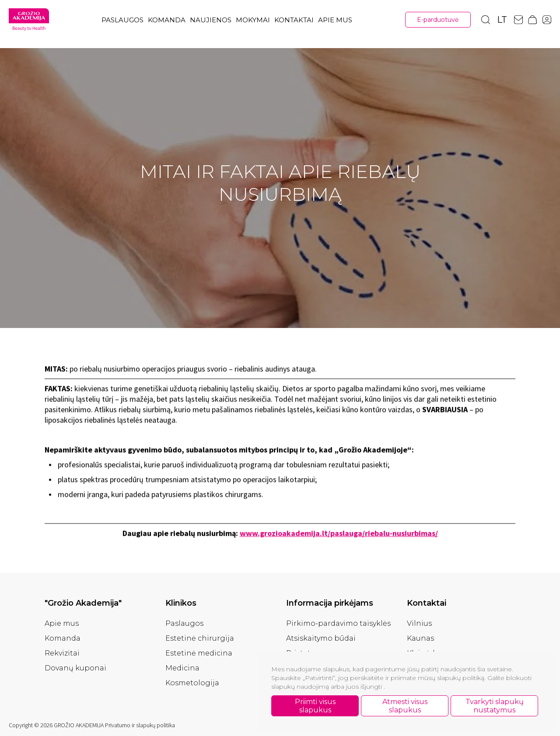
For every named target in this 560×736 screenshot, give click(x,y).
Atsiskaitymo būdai (321, 638)
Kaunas (420, 638)
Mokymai (253, 20)
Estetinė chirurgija (200, 638)
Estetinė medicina (199, 653)
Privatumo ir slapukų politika (140, 725)
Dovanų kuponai (75, 668)
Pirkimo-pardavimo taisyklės (338, 623)
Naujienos (211, 20)
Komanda (167, 20)
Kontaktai (294, 20)
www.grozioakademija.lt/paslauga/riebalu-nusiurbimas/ (339, 535)
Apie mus (335, 20)
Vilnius (419, 623)
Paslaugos (122, 20)
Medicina (182, 668)
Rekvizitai (62, 653)
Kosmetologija (192, 683)
